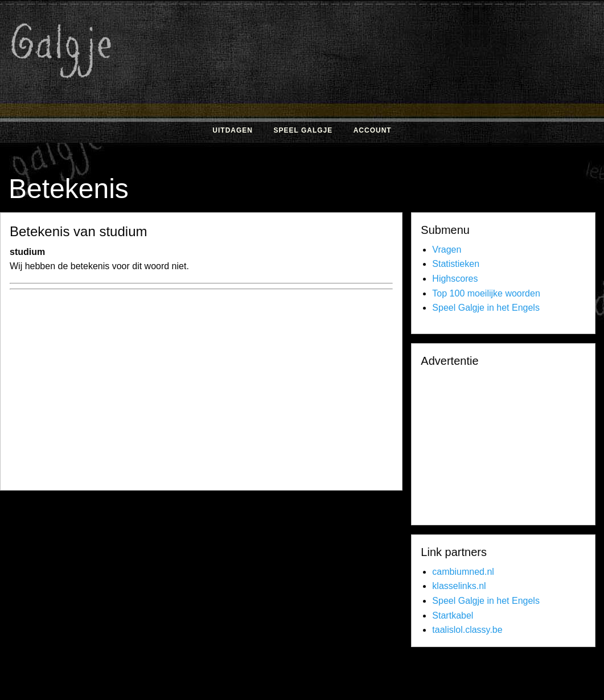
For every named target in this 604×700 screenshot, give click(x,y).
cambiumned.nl (463, 572)
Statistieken (456, 264)
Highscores (455, 279)
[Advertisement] (215, 401)
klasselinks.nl (459, 586)
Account (373, 130)
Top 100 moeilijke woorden (486, 293)
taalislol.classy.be (467, 630)
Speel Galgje (303, 130)
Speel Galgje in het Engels (486, 308)
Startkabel (453, 615)
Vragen (447, 250)
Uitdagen (233, 130)
